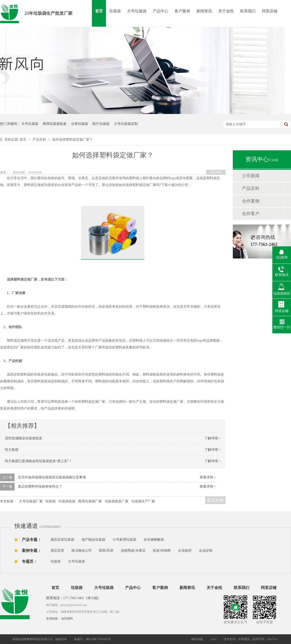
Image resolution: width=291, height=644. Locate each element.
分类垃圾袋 (80, 124)
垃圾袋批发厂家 (117, 501)
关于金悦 (226, 11)
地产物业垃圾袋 (93, 540)
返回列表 (216, 172)
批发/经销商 (162, 551)
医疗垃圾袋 (101, 124)
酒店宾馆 (57, 551)
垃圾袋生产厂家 (143, 501)
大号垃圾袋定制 (126, 124)
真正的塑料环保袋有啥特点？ (40, 487)
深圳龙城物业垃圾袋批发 (24, 438)
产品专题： (32, 540)
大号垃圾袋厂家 (31, 501)
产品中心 (161, 11)
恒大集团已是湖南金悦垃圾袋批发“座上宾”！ (39, 461)
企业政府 (185, 551)
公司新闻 (251, 176)
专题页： (30, 561)
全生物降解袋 (154, 540)
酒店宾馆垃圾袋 (62, 540)
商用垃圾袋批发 (55, 124)
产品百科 (40, 140)
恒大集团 (12, 450)
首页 (99, 11)
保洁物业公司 (81, 551)
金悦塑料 (67, 619)
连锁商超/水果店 (133, 551)
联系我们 (248, 11)
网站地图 (197, 639)
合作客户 (251, 214)
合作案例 (251, 201)
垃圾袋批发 (67, 501)
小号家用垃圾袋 (124, 540)
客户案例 (182, 11)
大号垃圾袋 (137, 11)
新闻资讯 (204, 11)
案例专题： (32, 551)
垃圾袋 (115, 11)
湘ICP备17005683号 (98, 639)
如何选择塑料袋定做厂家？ (73, 140)
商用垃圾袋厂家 (90, 501)
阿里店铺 (270, 11)
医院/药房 (106, 551)
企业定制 (206, 551)
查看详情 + (208, 477)
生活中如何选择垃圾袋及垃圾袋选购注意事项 (52, 477)
